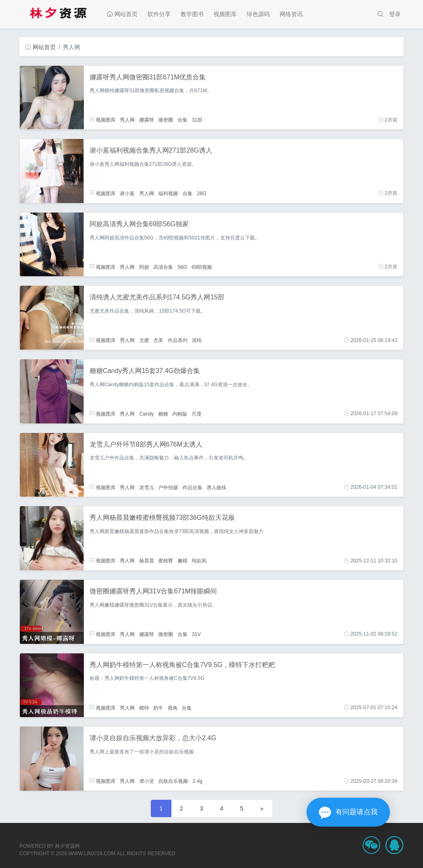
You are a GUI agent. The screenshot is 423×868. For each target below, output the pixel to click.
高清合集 (163, 267)
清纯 (197, 340)
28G (201, 193)
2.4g (197, 781)
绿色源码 (258, 14)
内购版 (180, 414)
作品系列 (178, 340)
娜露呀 (147, 120)
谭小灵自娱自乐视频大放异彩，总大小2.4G (153, 738)
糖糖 (163, 414)
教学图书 (192, 14)
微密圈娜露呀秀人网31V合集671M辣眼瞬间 (153, 591)
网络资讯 (291, 14)
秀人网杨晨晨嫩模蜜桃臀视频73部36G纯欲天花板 (162, 518)
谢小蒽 (127, 193)
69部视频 (202, 267)
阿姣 (144, 267)
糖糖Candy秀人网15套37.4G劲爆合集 (145, 371)
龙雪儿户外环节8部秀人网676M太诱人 (146, 444)
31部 (197, 120)
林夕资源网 (67, 846)
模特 (144, 708)
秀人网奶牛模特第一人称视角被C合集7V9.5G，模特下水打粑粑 (183, 665)
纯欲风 (199, 561)
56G (182, 267)
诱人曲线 (216, 487)
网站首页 (122, 14)
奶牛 (158, 708)
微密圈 (166, 120)
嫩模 (183, 561)
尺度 (197, 414)
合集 (183, 120)
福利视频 (168, 193)
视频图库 (225, 14)
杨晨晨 (147, 561)
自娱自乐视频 (173, 781)
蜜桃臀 (166, 561)
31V (196, 634)
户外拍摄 (168, 487)
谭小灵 (147, 781)
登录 (395, 14)
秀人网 (127, 120)
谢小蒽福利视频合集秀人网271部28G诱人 (151, 150)
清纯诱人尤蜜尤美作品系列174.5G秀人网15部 (157, 297)
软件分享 (159, 14)
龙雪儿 (147, 487)
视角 (173, 708)
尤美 (158, 340)
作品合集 (192, 487)
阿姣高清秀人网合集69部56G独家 (139, 224)
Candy (146, 414)
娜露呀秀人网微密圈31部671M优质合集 (148, 77)
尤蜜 (144, 340)
